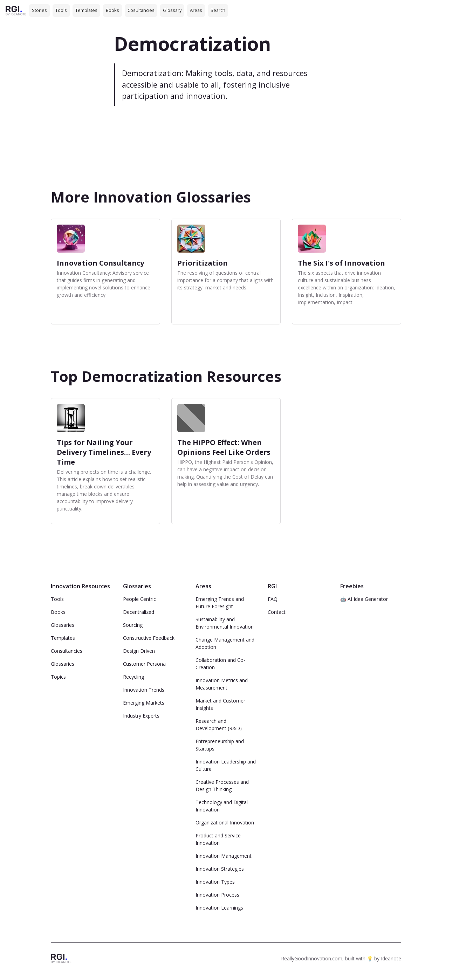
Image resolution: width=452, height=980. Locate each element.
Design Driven (139, 651)
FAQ (273, 599)
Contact (277, 612)
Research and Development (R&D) (219, 725)
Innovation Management (224, 856)
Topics (58, 677)
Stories (39, 10)
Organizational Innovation (225, 823)
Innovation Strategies (220, 869)
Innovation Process (217, 895)
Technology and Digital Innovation (222, 806)
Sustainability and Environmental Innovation (225, 623)
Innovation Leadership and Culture (226, 765)
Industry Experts (141, 716)
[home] (16, 10)
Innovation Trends (144, 690)
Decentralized (139, 612)
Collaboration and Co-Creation (220, 664)
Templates (86, 10)
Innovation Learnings (219, 908)
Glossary (172, 10)
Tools (61, 10)
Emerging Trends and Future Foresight (220, 603)
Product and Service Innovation (218, 839)
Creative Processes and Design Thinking (222, 786)
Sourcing (133, 625)
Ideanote (391, 958)
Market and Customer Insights (220, 704)
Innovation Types (215, 882)
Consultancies (67, 651)
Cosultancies (141, 10)
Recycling (133, 677)
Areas (196, 10)
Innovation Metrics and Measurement (222, 684)
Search (218, 10)
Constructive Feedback (149, 638)
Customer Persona (144, 664)
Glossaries (63, 625)
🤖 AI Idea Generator (364, 599)
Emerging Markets (144, 703)
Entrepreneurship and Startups (220, 745)
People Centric (139, 599)
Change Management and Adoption (225, 643)
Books (112, 10)
